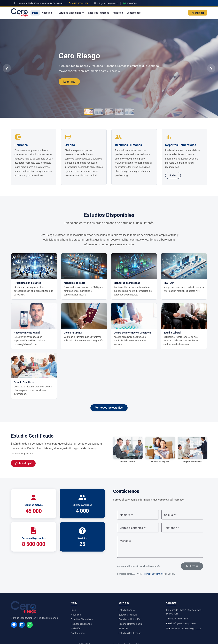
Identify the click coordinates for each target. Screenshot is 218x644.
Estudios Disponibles (71, 13)
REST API (123, 628)
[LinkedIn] (22, 625)
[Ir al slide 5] (129, 112)
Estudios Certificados (130, 633)
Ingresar (198, 13)
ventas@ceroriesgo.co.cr (188, 628)
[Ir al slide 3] (109, 112)
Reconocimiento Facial (130, 624)
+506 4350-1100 (179, 619)
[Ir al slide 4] (119, 112)
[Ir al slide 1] (89, 112)
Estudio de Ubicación (130, 619)
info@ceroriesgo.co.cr (185, 624)
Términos (160, 574)
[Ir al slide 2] (99, 112)
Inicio (35, 13)
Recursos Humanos (99, 13)
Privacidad (149, 574)
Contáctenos (134, 13)
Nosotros (48, 13)
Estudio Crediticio (128, 615)
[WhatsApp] (30, 625)
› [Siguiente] (211, 68)
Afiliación (118, 13)
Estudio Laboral (127, 610)
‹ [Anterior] (7, 68)
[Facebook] (14, 625)
